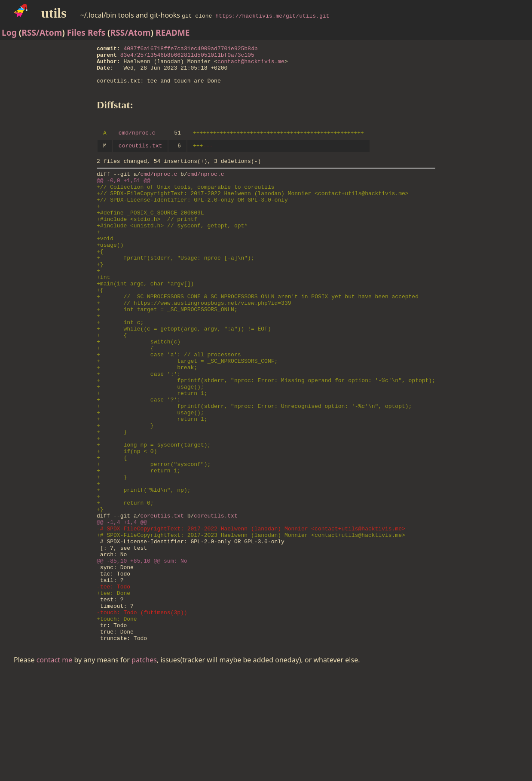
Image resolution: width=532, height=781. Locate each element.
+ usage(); (150, 444)
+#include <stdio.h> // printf (147, 243)
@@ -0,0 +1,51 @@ (124, 197)
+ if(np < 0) (127, 522)
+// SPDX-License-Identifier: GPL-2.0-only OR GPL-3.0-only (192, 220)
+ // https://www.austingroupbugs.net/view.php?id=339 (194, 344)
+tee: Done (113, 692)
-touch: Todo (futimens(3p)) (142, 715)
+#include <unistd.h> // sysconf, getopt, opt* (172, 251)
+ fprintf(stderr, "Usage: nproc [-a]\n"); (176, 290)
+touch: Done (117, 723)
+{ (100, 282)
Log (9, 32)
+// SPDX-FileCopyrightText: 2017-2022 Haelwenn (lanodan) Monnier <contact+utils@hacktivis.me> (252, 212)
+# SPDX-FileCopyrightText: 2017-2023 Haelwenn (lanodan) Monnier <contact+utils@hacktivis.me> (251, 622)
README (173, 32)
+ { (112, 383)
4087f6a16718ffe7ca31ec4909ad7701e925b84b (191, 49)
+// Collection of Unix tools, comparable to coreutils (185, 205)
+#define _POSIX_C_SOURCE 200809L (150, 236)
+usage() (110, 274)
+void (105, 266)
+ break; (147, 421)
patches (144, 768)
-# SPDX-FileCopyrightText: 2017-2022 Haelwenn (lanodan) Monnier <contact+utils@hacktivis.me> (251, 615)
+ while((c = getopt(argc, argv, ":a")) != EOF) (184, 375)
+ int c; (120, 367)
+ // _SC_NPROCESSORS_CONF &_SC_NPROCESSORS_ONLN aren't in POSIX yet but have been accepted (258, 336)
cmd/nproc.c (137, 144)
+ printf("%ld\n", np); (144, 568)
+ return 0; (125, 584)
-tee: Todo (113, 684)
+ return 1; (152, 452)
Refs (96, 32)
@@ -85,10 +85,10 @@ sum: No (142, 653)
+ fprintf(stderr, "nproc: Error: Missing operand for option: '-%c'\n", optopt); (266, 437)
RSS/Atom (42, 32)
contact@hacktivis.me (251, 65)
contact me (55, 768)
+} (100, 297)
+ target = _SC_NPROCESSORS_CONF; (187, 413)
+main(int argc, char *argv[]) (145, 321)
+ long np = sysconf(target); (154, 514)
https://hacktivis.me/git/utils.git (272, 15)
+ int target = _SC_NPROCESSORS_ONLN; (167, 352)
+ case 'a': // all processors (169, 406)
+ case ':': (139, 429)
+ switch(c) (139, 390)
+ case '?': (139, 460)
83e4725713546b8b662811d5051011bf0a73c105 (187, 57)
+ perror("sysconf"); (154, 537)
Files (76, 32)
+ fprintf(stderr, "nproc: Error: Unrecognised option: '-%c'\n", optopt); (254, 468)
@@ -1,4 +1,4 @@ (122, 607)
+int (103, 313)
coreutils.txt (140, 158)
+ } (125, 491)
